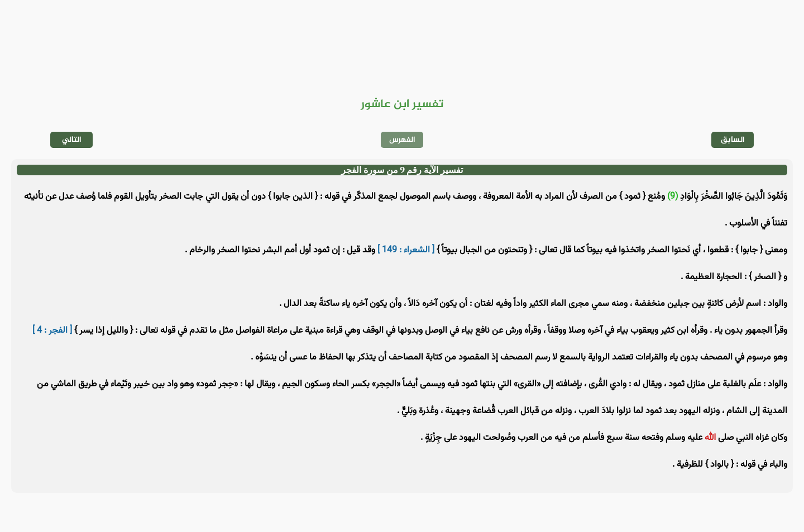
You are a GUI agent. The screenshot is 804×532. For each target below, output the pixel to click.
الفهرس (402, 140)
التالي (72, 140)
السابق (733, 140)
